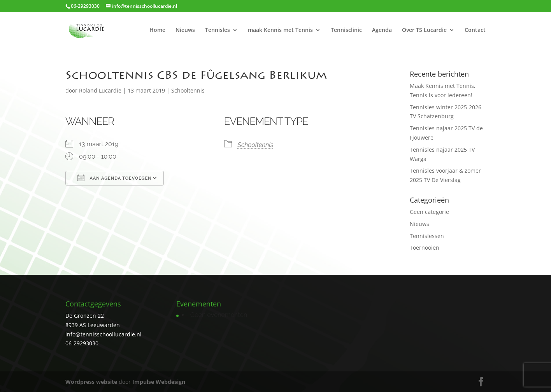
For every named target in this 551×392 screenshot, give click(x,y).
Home (157, 30)
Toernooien (425, 248)
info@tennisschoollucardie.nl (104, 334)
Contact (475, 30)
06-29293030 (82, 343)
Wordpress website (91, 382)
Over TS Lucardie (424, 30)
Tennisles (218, 30)
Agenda (382, 30)
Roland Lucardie (100, 90)
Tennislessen (427, 236)
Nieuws (185, 30)
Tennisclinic (346, 30)
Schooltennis (188, 90)
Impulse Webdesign (159, 382)
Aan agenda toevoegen (115, 178)
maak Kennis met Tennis (280, 30)
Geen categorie (429, 212)
